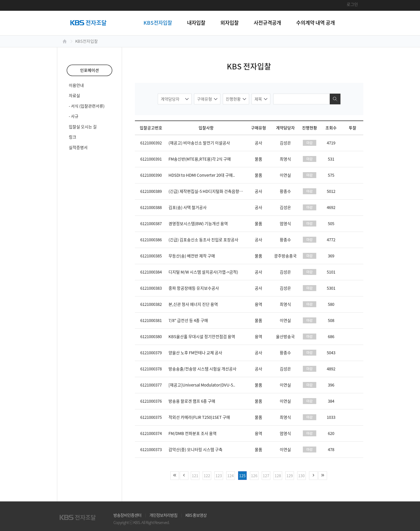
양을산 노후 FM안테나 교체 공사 (195, 353)
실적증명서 (78, 147)
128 (278, 476)
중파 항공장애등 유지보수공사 (194, 288)
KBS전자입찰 (158, 23)
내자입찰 (196, 23)
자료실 (74, 95)
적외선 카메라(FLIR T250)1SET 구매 (199, 417)
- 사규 (74, 116)
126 (254, 476)
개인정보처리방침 (163, 515)
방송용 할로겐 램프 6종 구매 (192, 401)
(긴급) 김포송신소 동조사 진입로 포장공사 (203, 240)
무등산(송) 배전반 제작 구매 (192, 256)
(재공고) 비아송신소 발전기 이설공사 (199, 143)
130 (301, 476)
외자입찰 (229, 23)
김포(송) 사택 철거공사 (188, 207)
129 (290, 476)
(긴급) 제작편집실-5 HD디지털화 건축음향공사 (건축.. (213, 191)
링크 (73, 137)
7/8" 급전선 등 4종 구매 (188, 320)
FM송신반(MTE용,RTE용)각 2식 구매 (200, 159)
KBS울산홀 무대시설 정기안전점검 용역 (202, 337)
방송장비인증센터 (127, 515)
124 (231, 476)
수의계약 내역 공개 (315, 23)
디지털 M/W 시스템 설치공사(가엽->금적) (203, 272)
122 (207, 476)
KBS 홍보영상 (196, 515)
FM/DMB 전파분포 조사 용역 (193, 433)
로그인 (352, 4)
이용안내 (76, 85)
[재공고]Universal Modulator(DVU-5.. (202, 385)
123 (219, 476)
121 (195, 476)
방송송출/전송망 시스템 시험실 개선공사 (202, 369)
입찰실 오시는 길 (83, 127)
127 (266, 476)
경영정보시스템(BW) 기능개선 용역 (198, 224)
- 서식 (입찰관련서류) (87, 106)
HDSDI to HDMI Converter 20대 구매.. (202, 175)
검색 (335, 99)
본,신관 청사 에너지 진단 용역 (193, 304)
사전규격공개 (267, 23)
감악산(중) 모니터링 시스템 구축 (195, 449)
